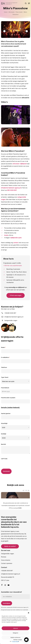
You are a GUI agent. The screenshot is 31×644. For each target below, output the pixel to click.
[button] (29, 613)
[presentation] (14, 464)
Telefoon (4, 367)
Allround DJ (17, 280)
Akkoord (15, 628)
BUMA (20, 504)
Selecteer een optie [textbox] (8, 381)
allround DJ (26, 98)
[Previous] (4, 31)
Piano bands (19, 12)
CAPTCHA (4, 459)
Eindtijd (4, 434)
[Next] (27, 31)
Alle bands (11, 12)
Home (6, 12)
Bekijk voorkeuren (15, 637)
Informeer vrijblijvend (20, 164)
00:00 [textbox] (4, 438)
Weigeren (16, 633)
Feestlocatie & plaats (8, 398)
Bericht (4, 444)
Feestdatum (5, 388)
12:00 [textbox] (4, 428)
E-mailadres (5, 357)
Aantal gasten (6, 413)
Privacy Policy (15, 641)
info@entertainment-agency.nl (11, 188)
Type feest (5, 377)
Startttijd (4, 423)
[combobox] (16, 381)
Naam (3, 347)
